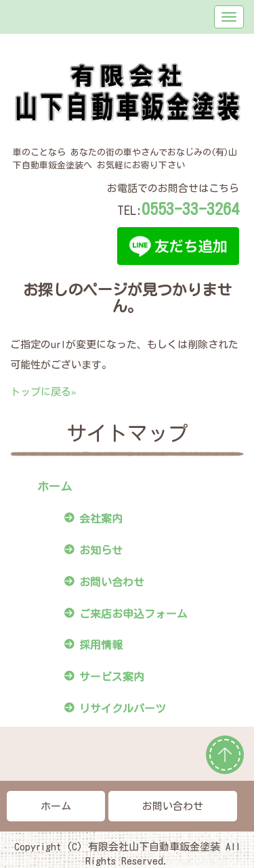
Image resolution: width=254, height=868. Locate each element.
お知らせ (101, 550)
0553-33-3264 (190, 209)
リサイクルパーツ (123, 708)
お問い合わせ (112, 582)
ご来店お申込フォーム (133, 614)
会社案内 (101, 519)
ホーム (55, 486)
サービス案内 (112, 677)
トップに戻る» (43, 392)
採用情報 (101, 645)
